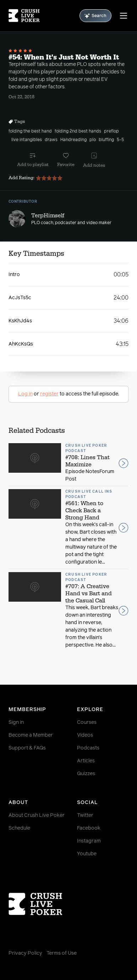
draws (51, 140)
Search (95, 16)
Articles (86, 761)
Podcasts (88, 748)
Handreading (73, 140)
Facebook (89, 828)
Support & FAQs (27, 748)
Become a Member (31, 735)
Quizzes (86, 774)
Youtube (87, 854)
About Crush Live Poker (37, 815)
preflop (111, 131)
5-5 (120, 140)
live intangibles (27, 140)
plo (93, 140)
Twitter (85, 815)
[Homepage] (24, 16)
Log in (25, 394)
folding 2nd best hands (78, 131)
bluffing (106, 140)
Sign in (16, 722)
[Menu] (124, 16)
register (49, 394)
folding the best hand (30, 131)
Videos (85, 735)
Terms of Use (62, 953)
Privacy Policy (25, 953)
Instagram (89, 841)
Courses (87, 722)
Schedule (19, 828)
